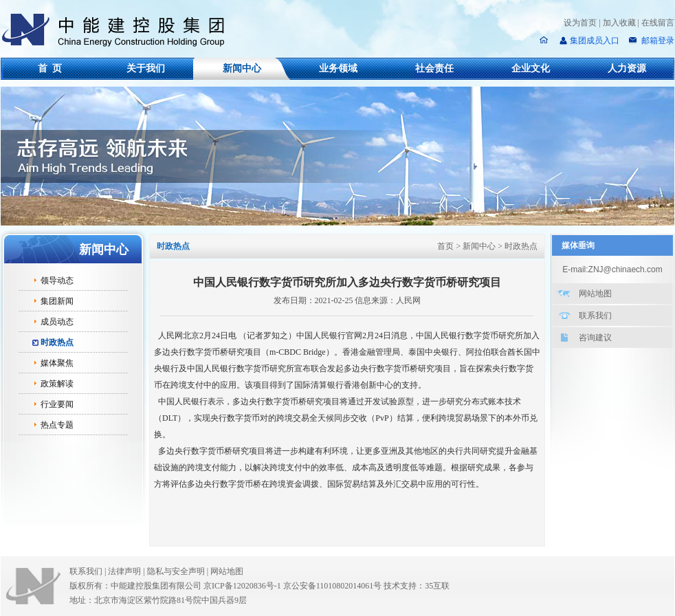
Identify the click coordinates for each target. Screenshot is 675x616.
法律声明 (127, 571)
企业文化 (531, 68)
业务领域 (338, 68)
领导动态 (57, 280)
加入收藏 (619, 23)
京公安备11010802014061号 (333, 586)
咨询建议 (595, 338)
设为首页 (580, 23)
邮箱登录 (657, 41)
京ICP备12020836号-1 (242, 586)
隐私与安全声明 (176, 571)
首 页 (50, 68)
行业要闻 (57, 404)
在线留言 (658, 23)
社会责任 (434, 68)
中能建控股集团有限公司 (119, 30)
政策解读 (57, 384)
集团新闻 (57, 301)
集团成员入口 (595, 41)
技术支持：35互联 (417, 586)
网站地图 (595, 294)
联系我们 (595, 316)
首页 (445, 246)
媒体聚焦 (57, 363)
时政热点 (57, 342)
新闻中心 (242, 68)
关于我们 (146, 68)
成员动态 (57, 322)
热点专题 (57, 425)
